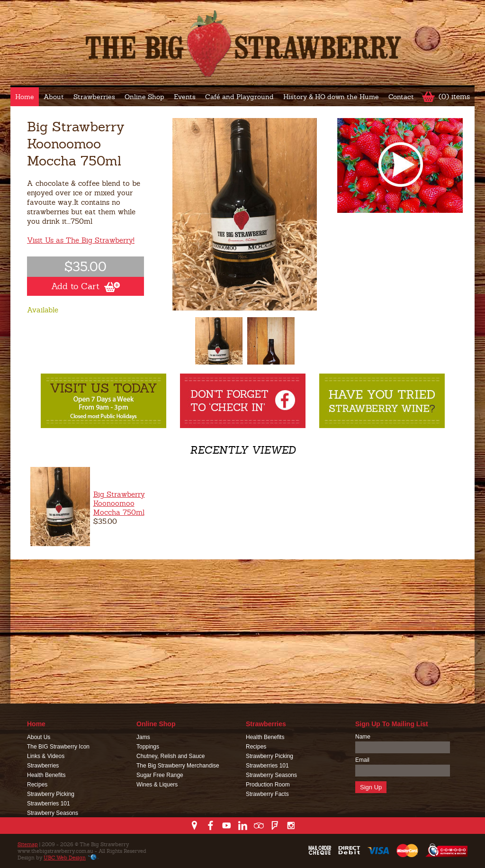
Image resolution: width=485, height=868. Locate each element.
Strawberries (94, 97)
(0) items (454, 96)
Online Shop (144, 97)
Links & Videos (46, 756)
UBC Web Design (65, 858)
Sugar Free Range (160, 775)
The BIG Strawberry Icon (58, 747)
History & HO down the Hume (331, 97)
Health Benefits (46, 775)
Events (185, 97)
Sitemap (28, 844)
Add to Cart (85, 286)
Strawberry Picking (51, 794)
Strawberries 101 (49, 804)
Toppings (148, 747)
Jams (143, 737)
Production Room (268, 785)
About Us (39, 737)
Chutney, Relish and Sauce (171, 756)
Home (25, 97)
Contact (401, 97)
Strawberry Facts (267, 794)
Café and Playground (239, 97)
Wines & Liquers (157, 785)
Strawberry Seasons (53, 813)
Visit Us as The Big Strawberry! (81, 240)
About (54, 97)
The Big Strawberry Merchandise (178, 766)
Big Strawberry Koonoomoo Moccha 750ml (119, 503)
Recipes (37, 785)
